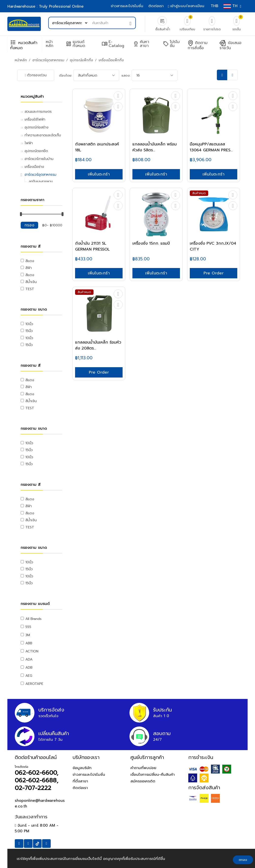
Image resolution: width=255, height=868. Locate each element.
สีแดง (30, 261)
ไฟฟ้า (29, 143)
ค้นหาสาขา (141, 44)
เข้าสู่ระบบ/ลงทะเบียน (186, 6)
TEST (30, 289)
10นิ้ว (29, 324)
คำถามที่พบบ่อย (143, 768)
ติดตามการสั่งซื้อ (198, 46)
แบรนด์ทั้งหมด (75, 44)
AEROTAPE (34, 684)
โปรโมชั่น (171, 44)
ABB (29, 643)
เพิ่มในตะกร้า (99, 174)
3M (28, 635)
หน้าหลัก (50, 44)
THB (215, 6)
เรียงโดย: (66, 75)
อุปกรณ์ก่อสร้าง (37, 127)
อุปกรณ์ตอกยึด (36, 151)
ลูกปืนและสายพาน (41, 181)
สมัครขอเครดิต (143, 781)
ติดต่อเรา (156, 6)
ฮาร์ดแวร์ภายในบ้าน (39, 159)
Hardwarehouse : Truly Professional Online (45, 6)
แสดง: (126, 75)
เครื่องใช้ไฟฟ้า (35, 119)
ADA (29, 659)
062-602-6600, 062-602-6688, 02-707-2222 (37, 780)
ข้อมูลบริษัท (82, 768)
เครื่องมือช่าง (34, 167)
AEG (29, 676)
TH (232, 6)
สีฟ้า (29, 268)
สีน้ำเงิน (31, 282)
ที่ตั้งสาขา (80, 781)
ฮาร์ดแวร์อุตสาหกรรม (48, 60)
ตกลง (243, 860)
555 (28, 627)
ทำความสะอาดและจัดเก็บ (43, 135)
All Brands (33, 619)
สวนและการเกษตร (38, 112)
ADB (29, 668)
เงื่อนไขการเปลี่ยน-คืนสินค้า (153, 774)
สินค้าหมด (199, 193)
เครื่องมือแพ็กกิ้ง (111, 60)
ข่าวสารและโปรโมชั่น (127, 6)
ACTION (32, 651)
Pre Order (214, 273)
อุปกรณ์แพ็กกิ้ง (81, 60)
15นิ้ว (29, 331)
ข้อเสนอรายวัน (231, 46)
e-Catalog (113, 44)
